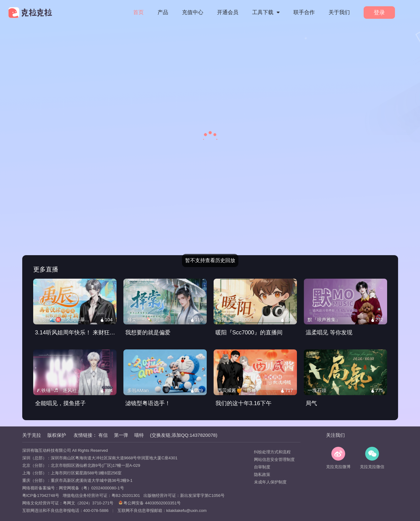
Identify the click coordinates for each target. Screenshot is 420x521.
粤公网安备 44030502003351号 (150, 503)
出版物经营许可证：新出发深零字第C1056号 (182, 495)
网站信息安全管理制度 (274, 459)
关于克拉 (32, 435)
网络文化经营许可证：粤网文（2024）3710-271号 (68, 503)
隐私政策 (262, 475)
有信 (103, 435)
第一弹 (121, 435)
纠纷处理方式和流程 (272, 452)
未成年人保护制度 (270, 482)
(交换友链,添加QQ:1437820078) (184, 435)
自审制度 (262, 467)
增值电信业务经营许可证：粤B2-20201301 (100, 495)
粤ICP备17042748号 (41, 495)
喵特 (139, 435)
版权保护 (57, 435)
